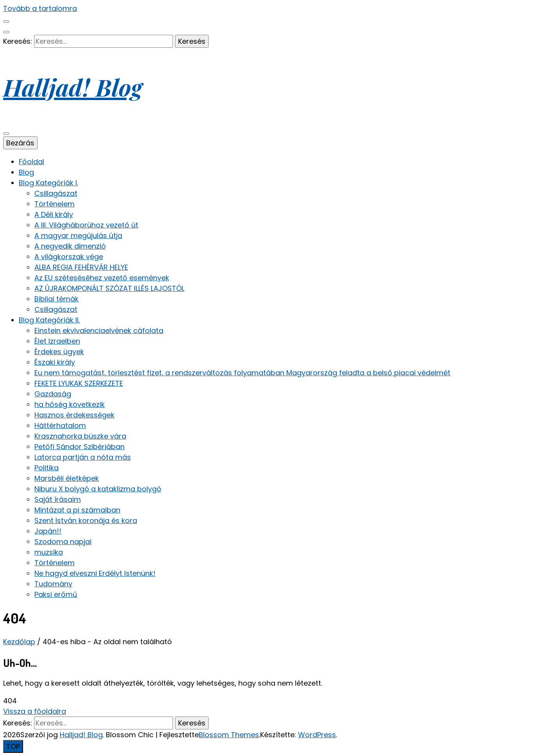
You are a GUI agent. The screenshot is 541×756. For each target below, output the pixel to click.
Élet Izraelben (57, 341)
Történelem (54, 204)
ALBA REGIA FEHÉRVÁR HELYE (81, 267)
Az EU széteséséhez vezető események (102, 278)
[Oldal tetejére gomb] (13, 746)
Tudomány (53, 584)
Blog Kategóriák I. (48, 183)
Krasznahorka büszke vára (80, 436)
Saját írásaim (58, 499)
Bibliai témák (56, 299)
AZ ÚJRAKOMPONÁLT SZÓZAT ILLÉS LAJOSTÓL (109, 288)
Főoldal (31, 162)
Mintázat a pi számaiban (77, 510)
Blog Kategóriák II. (49, 320)
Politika (46, 468)
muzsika (49, 552)
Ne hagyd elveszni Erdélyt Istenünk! (95, 573)
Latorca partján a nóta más (83, 457)
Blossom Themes (229, 735)
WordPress (317, 735)
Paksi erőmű (56, 594)
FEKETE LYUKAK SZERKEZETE (79, 383)
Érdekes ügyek (59, 352)
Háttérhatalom (60, 425)
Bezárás (20, 143)
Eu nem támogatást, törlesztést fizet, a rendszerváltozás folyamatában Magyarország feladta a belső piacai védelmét (242, 373)
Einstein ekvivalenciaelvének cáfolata (99, 331)
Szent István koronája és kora (86, 520)
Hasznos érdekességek (74, 415)
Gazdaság (53, 394)
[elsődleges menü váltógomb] (6, 134)
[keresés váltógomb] (6, 32)
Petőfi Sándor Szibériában (79, 447)
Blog (26, 172)
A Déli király (54, 214)
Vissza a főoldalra (35, 711)
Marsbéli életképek (67, 478)
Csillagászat (56, 193)
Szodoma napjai (63, 542)
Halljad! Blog (73, 87)
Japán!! (48, 531)
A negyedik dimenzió (70, 246)
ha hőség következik (70, 404)
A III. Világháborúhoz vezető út (86, 225)
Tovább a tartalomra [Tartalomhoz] (40, 8)
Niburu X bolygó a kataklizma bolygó (98, 489)
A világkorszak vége (69, 257)
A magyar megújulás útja (78, 236)
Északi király (55, 362)
